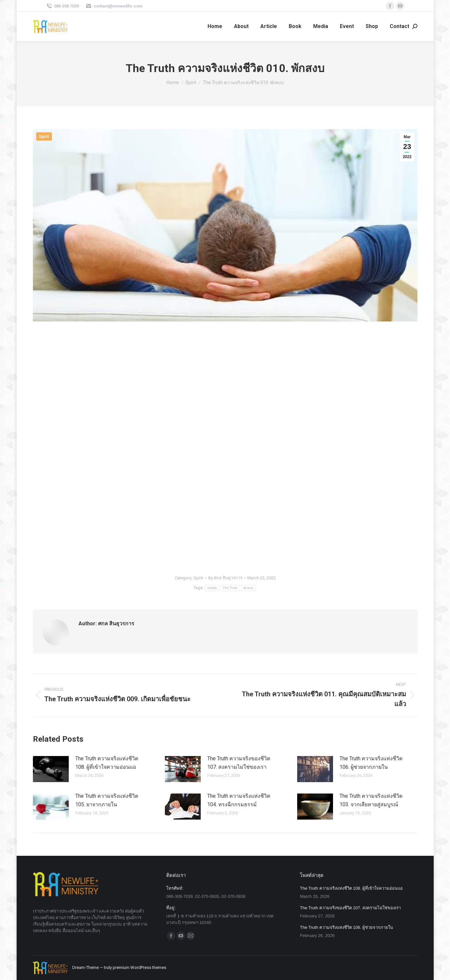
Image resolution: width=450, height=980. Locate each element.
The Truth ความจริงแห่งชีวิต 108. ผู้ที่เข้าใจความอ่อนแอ (107, 763)
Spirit (44, 137)
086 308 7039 (62, 6)
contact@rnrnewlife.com (114, 6)
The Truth (230, 588)
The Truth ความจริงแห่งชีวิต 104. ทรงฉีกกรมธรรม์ (239, 800)
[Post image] (51, 769)
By (225, 578)
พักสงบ (249, 588)
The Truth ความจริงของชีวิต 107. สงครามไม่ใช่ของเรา (239, 763)
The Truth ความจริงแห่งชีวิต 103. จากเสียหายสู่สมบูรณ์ (371, 800)
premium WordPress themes (139, 967)
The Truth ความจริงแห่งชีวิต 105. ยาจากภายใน (107, 800)
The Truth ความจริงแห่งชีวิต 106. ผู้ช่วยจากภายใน (371, 763)
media (212, 588)
